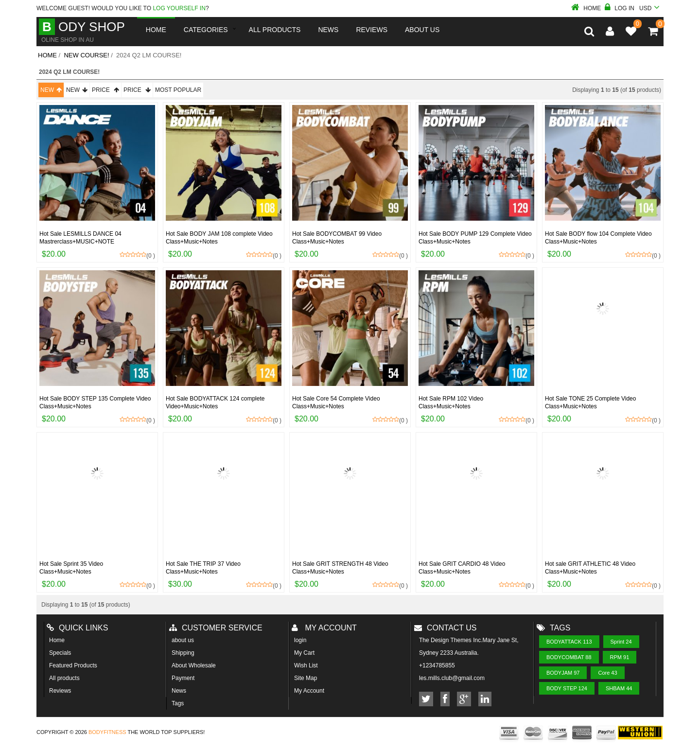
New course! (86, 55)
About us (422, 30)
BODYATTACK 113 (569, 642)
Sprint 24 (621, 642)
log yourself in (179, 8)
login (300, 640)
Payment (183, 678)
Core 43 (607, 673)
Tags (178, 703)
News (328, 30)
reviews (372, 30)
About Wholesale (194, 665)
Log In (620, 8)
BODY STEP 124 (567, 688)
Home (586, 8)
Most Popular (178, 90)
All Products (275, 30)
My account (324, 628)
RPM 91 (620, 657)
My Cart (304, 653)
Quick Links (77, 628)
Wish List (306, 665)
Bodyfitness (107, 732)
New (51, 90)
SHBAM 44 (619, 688)
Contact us (446, 628)
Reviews (60, 691)
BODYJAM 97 (563, 673)
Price (105, 90)
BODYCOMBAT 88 (569, 657)
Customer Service (216, 628)
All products (64, 678)
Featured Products (73, 665)
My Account (309, 691)
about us (183, 640)
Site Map (306, 678)
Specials (60, 653)
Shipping (183, 653)
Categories (206, 30)
